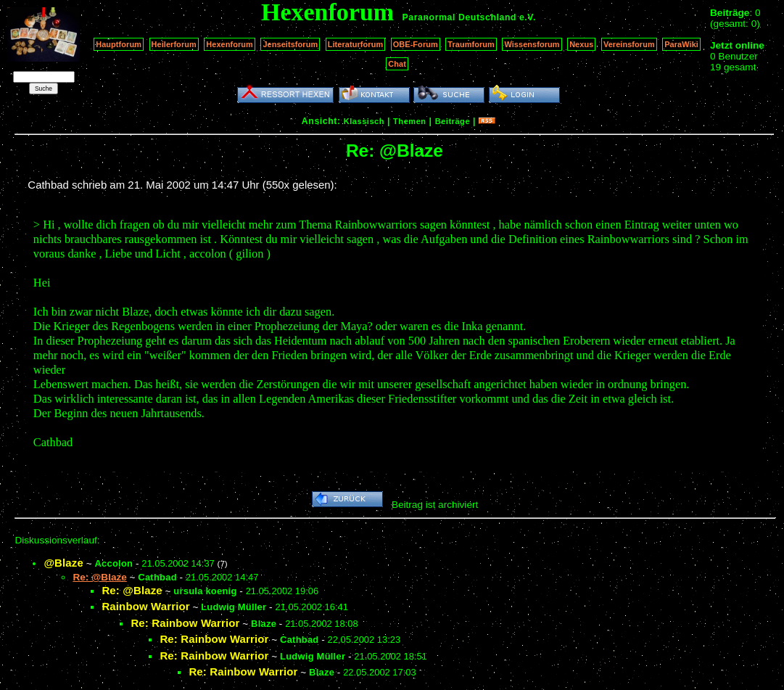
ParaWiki (681, 44)
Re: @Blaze (132, 590)
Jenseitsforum (290, 44)
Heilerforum (174, 44)
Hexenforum (230, 44)
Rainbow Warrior (145, 606)
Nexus (581, 44)
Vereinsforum (629, 44)
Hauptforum (119, 44)
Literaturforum (355, 44)
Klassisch (364, 121)
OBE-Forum (416, 44)
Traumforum (471, 44)
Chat (397, 64)
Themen (409, 121)
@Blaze (63, 563)
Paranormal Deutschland (460, 17)
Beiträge (453, 121)
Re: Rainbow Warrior (185, 623)
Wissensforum (532, 44)
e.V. (528, 17)
